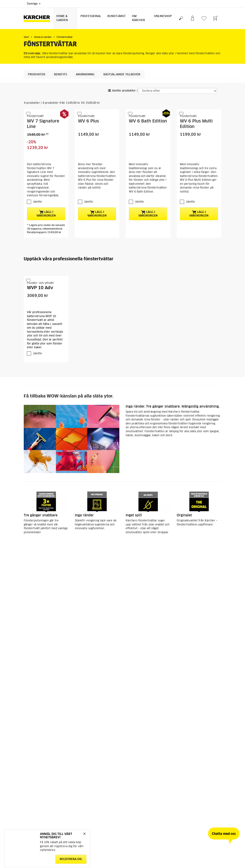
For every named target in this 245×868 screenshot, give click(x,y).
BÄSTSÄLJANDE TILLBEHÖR (122, 75)
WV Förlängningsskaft (42, 734)
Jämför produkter (122, 91)
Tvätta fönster (33, 584)
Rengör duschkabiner (89, 584)
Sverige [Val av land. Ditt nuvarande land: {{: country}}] (34, 4)
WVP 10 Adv (40, 288)
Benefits (61, 75)
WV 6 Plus (88, 121)
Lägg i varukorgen (46, 214)
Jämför (38, 202)
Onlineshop (163, 16)
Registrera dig (71, 859)
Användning (85, 75)
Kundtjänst (117, 16)
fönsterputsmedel (48, 685)
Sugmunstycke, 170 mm (196, 734)
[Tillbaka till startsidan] (38, 18)
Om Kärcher (138, 18)
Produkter (37, 75)
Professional (91, 16)
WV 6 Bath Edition (148, 121)
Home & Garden (62, 18)
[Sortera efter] (178, 91)
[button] (118, 810)
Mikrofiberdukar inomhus (95, 734)
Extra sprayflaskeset (143, 734)
